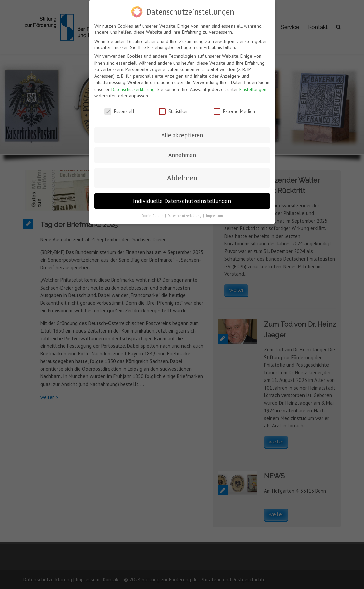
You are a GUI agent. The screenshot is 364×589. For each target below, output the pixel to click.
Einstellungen (253, 89)
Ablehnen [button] (182, 178)
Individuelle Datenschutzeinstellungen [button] (182, 201)
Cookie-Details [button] (153, 216)
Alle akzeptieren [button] (182, 135)
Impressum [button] (214, 216)
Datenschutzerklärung (133, 89)
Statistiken (174, 111)
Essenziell (119, 111)
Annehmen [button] (182, 155)
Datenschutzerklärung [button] (185, 216)
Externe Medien (234, 111)
